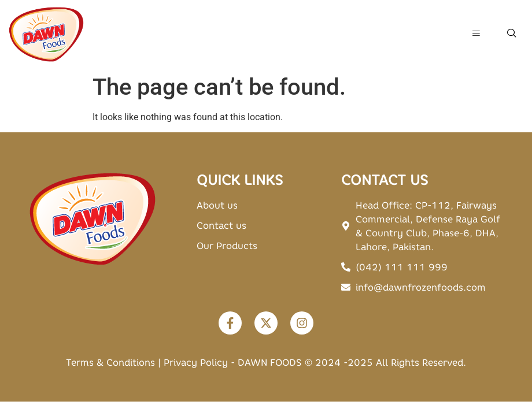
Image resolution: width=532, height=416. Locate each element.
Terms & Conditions (110, 362)
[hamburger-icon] (476, 34)
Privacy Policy (196, 362)
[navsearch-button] (512, 34)
